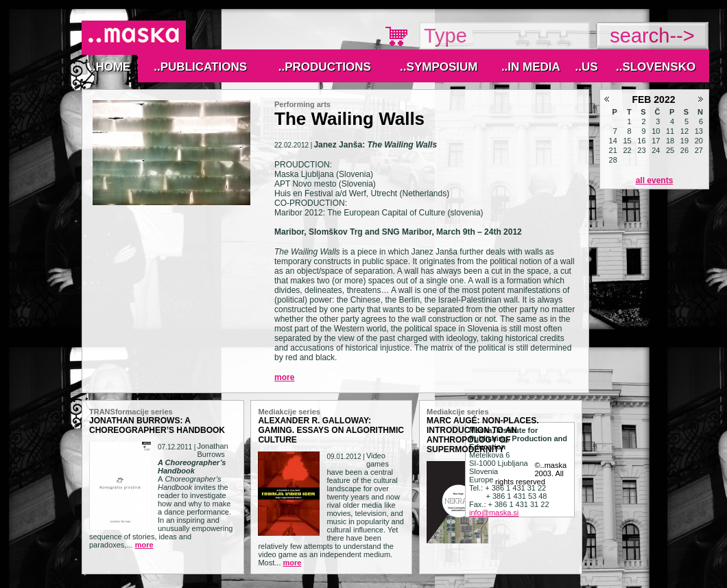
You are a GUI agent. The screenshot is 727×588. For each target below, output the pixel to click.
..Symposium (439, 67)
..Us (586, 67)
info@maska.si (494, 513)
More (284, 377)
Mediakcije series (289, 412)
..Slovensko (656, 67)
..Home (110, 67)
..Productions (325, 67)
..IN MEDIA (531, 67)
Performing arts (302, 104)
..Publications (200, 67)
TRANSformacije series (131, 412)
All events (655, 180)
